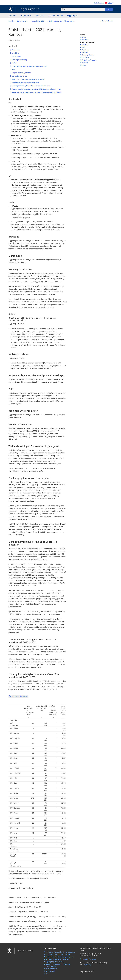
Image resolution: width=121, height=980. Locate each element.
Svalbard (85, 52)
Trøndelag (85, 57)
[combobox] (83, 9)
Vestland (85, 63)
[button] (23, 21)
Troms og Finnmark (88, 55)
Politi (14, 69)
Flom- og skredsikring (19, 60)
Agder (84, 37)
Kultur (14, 63)
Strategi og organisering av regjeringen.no (60, 952)
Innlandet (85, 40)
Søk (109, 9)
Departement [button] (55, 15)
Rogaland (85, 50)
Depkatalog (87, 965)
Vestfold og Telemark (89, 60)
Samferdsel (16, 50)
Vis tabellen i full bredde (20, 696)
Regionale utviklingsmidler (21, 73)
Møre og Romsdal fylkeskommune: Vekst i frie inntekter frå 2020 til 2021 (37, 92)
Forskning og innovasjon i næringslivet (25, 83)
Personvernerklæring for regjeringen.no (60, 957)
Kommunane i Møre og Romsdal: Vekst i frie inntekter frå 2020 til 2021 (36, 89)
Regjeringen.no (28, 9)
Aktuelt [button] (39, 15)
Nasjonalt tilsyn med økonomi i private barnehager (30, 66)
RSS (47, 974)
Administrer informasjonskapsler (57, 959)
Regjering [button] (71, 15)
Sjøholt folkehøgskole (20, 76)
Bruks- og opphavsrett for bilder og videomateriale (58, 965)
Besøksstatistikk (51, 969)
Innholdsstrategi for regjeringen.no (58, 954)
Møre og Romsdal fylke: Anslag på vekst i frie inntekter (31, 86)
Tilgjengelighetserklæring (55, 962)
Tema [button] (11, 15)
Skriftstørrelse (99, 3)
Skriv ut (110, 21)
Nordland (85, 45)
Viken (84, 65)
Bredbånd (16, 53)
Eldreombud (16, 56)
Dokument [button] (25, 15)
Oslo (83, 47)
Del (103, 21)
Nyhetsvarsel (50, 971)
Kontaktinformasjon (89, 959)
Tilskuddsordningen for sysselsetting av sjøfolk (28, 79)
